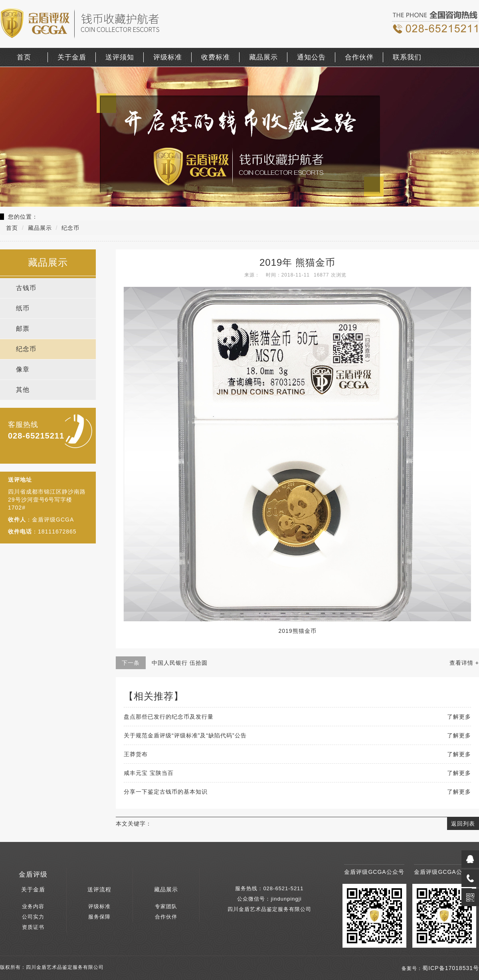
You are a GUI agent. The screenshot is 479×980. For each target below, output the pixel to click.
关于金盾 (72, 57)
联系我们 (407, 57)
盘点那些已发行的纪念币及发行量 (169, 717)
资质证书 (33, 927)
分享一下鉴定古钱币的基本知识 (166, 792)
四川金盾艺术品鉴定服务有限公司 (269, 909)
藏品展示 (263, 57)
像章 (23, 369)
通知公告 (311, 57)
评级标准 (168, 57)
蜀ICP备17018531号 (451, 968)
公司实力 (33, 917)
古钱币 (26, 288)
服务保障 (99, 917)
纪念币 (26, 349)
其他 (23, 390)
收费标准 (216, 57)
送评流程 (99, 889)
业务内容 (33, 906)
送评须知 (120, 57)
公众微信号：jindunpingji (269, 899)
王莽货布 (136, 754)
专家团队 (166, 906)
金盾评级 (33, 874)
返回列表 (463, 824)
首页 (24, 57)
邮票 (23, 329)
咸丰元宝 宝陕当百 (149, 773)
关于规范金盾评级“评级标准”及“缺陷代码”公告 (185, 735)
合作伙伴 (359, 57)
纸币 (23, 308)
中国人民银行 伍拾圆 (180, 663)
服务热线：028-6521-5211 (269, 888)
